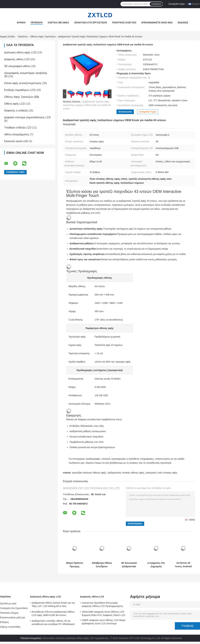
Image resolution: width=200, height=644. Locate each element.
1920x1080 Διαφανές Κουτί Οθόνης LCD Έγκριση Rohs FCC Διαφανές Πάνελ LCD (103, 613)
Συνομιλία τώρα (177, 4)
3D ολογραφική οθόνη (17, 66)
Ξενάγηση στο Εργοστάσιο (90, 23)
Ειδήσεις (183, 23)
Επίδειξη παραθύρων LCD (20, 90)
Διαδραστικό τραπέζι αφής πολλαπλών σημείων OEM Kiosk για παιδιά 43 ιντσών (87, 105)
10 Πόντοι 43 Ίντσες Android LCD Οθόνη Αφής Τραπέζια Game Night (183, 565)
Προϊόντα (37, 23)
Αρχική (21, 23)
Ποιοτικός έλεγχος (124, 23)
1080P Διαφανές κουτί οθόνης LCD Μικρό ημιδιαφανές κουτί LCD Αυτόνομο (103, 622)
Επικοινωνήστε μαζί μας (157, 23)
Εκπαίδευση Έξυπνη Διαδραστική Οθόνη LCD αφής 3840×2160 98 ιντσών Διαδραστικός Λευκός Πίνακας (53, 614)
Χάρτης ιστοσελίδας (10, 627)
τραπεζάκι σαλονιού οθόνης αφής (89, 473)
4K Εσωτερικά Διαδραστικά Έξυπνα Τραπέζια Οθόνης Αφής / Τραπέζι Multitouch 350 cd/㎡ (129, 565)
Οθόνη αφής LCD (14, 104)
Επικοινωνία (125, 112)
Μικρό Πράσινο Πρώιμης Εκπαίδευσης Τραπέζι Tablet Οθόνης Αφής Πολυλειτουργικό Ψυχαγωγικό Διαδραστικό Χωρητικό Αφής (75, 565)
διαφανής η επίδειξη (16, 111)
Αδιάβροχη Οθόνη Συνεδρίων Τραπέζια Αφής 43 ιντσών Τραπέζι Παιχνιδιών (102, 565)
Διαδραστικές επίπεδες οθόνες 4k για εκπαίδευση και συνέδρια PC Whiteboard (53, 622)
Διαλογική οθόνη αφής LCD (20, 52)
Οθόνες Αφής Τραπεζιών (43, 37)
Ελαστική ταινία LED (16, 141)
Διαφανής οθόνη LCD (17, 59)
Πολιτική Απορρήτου (31, 638)
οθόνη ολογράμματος (17, 134)
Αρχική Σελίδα (7, 37)
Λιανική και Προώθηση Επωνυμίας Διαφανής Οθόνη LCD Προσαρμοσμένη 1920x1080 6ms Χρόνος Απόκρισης (102, 605)
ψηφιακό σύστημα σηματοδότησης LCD (27, 117)
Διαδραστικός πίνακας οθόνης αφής (126, 473)
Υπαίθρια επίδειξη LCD (18, 128)
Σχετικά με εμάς (58, 23)
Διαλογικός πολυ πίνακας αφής (161, 473)
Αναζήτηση (156, 4)
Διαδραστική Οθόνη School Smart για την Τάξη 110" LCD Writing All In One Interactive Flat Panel (53, 605)
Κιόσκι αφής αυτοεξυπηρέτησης (23, 83)
